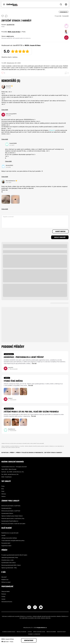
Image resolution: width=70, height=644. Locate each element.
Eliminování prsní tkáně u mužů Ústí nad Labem (13, 524)
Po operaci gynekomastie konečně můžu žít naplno (14, 555)
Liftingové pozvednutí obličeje (9, 538)
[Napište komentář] (35, 222)
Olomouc (4, 494)
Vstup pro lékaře (6, 591)
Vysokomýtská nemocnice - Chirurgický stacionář (14, 467)
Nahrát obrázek (60, 231)
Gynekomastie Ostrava (7, 513)
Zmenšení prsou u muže (7, 560)
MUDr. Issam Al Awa (14, 32)
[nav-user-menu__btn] (66, 4)
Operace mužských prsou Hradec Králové (12, 516)
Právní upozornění (51, 632)
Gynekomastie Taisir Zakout (9, 563)
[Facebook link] (35, 608)
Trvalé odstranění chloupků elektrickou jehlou (13, 541)
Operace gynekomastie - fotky (9, 568)
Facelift (3, 535)
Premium (4, 594)
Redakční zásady (62, 632)
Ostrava (3, 496)
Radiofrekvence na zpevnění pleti (10, 533)
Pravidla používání (21, 632)
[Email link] (41, 607)
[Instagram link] (29, 608)
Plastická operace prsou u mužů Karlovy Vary (13, 518)
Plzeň (3, 491)
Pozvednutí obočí (6, 543)
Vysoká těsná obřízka (13, 381)
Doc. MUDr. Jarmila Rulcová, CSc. (10, 474)
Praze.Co (52, 130)
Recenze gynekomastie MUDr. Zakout (11, 565)
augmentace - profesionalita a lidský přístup (24, 357)
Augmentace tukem (6, 546)
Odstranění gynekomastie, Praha (10, 558)
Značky (3, 597)
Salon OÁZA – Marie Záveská (9, 469)
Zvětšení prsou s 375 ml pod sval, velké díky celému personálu (31, 412)
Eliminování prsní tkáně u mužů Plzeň (11, 511)
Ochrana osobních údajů (9, 632)
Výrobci (3, 599)
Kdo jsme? (4, 577)
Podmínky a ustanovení (34, 634)
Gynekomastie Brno (6, 508)
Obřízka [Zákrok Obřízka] (7, 378)
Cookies (30, 632)
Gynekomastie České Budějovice (10, 521)
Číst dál (34, 363)
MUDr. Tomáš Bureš (6, 477)
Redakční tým (5, 580)
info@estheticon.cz (42, 628)
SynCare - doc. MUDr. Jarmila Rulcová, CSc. (13, 472)
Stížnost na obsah (6, 582)
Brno (3, 489)
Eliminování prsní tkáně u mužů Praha (11, 506)
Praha (3, 486)
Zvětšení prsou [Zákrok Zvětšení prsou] (9, 354)
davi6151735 (11, 25)
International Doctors (7, 602)
